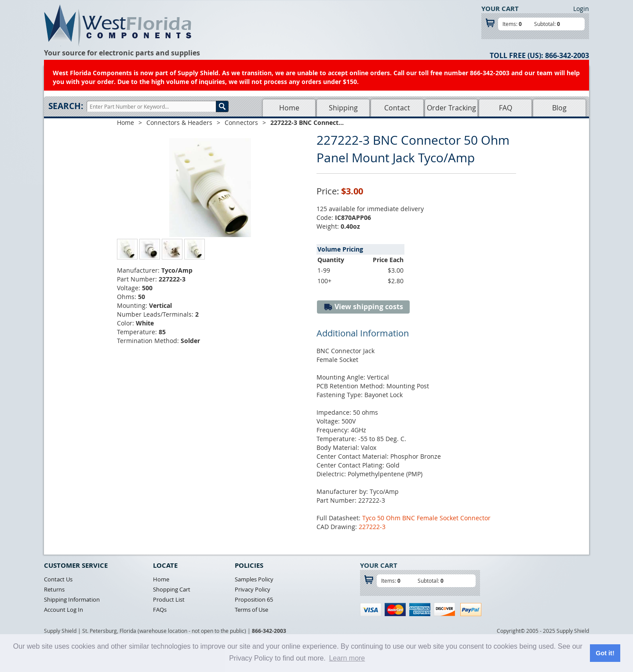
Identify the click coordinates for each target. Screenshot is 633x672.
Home (289, 108)
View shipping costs (363, 307)
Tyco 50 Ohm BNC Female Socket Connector (426, 518)
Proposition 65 (254, 599)
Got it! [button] (605, 653)
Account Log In (64, 610)
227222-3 (372, 527)
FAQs (160, 610)
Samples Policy (254, 579)
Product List (169, 599)
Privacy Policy (253, 589)
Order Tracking (451, 108)
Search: (66, 106)
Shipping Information (72, 599)
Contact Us (58, 579)
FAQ (506, 108)
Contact (397, 108)
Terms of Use (251, 610)
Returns (54, 589)
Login (581, 9)
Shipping (343, 108)
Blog (559, 108)
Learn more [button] (347, 658)
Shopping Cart (172, 589)
